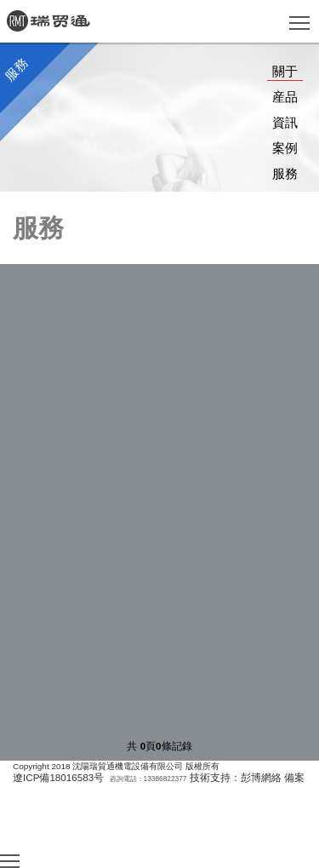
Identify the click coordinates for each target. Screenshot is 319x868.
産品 (285, 97)
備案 (294, 777)
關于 (285, 71)
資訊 (285, 122)
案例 (285, 148)
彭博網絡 (261, 777)
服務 (285, 173)
